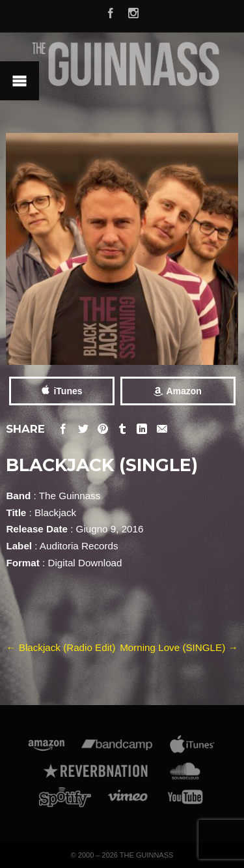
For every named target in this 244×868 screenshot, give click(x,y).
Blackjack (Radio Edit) (61, 647)
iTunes (68, 391)
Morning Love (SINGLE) (179, 647)
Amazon (183, 391)
